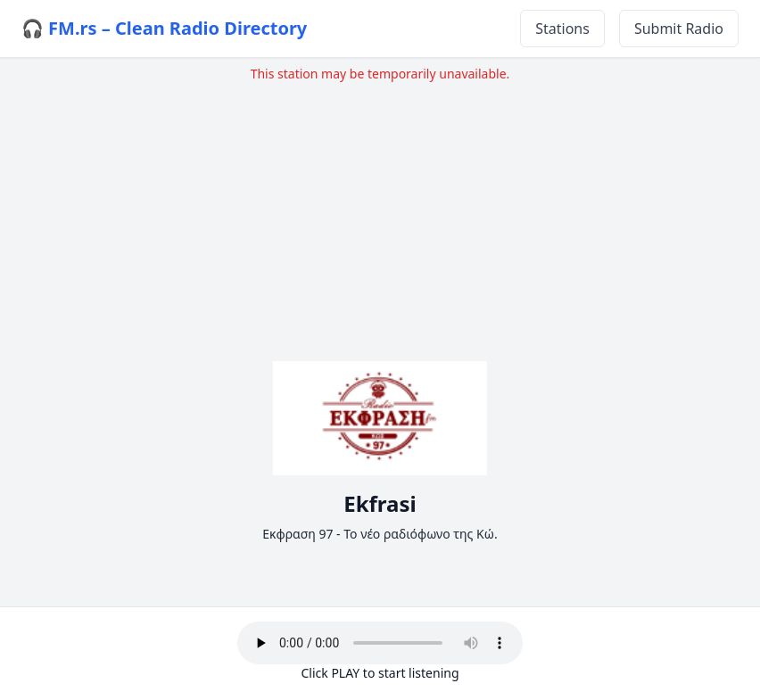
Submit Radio (679, 29)
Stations (562, 29)
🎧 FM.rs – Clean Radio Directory (164, 28)
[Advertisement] (380, 208)
